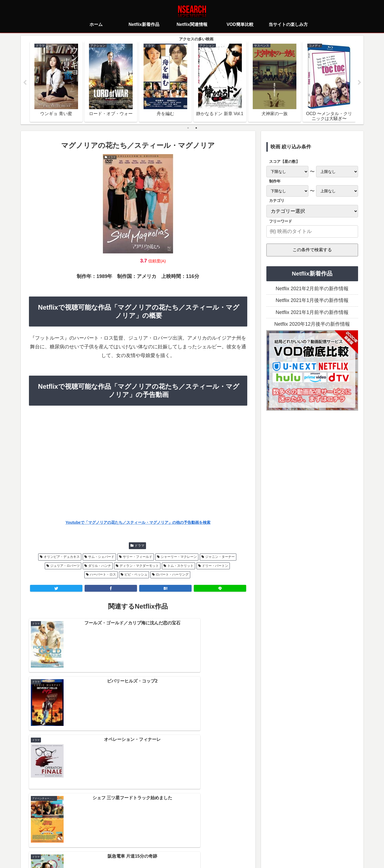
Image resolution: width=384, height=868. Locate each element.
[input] (312, 232)
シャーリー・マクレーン (179, 557)
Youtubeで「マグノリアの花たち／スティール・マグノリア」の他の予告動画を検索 (138, 522)
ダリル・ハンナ (100, 566)
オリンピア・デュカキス (62, 557)
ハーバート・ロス (103, 575)
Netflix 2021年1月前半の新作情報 (312, 313)
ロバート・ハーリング (172, 575)
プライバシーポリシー (160, 840)
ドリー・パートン (215, 566)
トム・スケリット (180, 566)
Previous (25, 83)
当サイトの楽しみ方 (202, 840)
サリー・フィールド (138, 557)
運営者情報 (234, 840)
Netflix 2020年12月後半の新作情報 (312, 324)
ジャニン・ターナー (220, 557)
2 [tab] (196, 128)
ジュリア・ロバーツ (65, 566)
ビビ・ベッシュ (136, 575)
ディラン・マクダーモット (139, 566)
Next (359, 83)
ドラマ (139, 546)
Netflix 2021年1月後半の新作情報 (312, 301)
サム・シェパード (101, 557)
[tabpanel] (56, 82)
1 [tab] (188, 128)
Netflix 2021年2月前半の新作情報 (312, 289)
